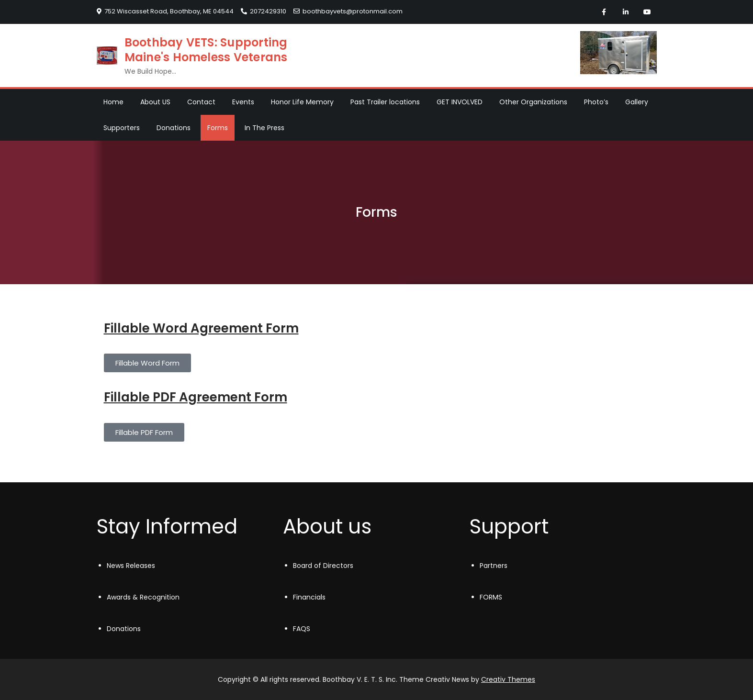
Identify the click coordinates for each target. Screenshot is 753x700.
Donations (174, 128)
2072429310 (264, 11)
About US (155, 102)
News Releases (131, 566)
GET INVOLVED (460, 102)
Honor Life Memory (302, 102)
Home (113, 102)
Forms (218, 128)
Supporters (122, 128)
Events (243, 102)
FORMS (491, 597)
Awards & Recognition (143, 597)
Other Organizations (533, 102)
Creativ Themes (508, 679)
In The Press (264, 128)
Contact (201, 102)
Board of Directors (323, 566)
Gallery (637, 102)
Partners (494, 566)
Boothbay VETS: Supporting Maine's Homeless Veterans (206, 50)
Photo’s (596, 102)
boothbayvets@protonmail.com (348, 11)
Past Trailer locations (385, 102)
